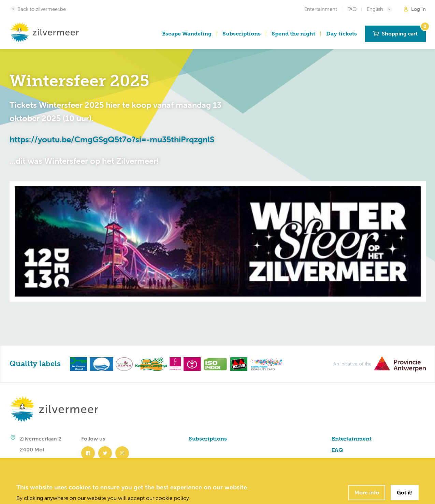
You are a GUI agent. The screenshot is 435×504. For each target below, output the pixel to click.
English (380, 9)
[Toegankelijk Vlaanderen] (191, 363)
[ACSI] (237, 363)
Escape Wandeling (187, 34)
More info (367, 492)
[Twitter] (107, 453)
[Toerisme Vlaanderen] (174, 363)
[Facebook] (90, 453)
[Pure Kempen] (123, 363)
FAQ (352, 9)
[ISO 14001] (214, 363)
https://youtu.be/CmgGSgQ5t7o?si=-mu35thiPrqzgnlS (112, 139)
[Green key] (77, 363)
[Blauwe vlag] (100, 363)
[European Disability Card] (265, 363)
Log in (414, 9)
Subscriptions (242, 34)
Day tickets (342, 34)
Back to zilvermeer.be (38, 9)
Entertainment (321, 9)
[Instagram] (124, 453)
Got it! (405, 492)
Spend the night (293, 34)
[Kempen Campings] (150, 363)
